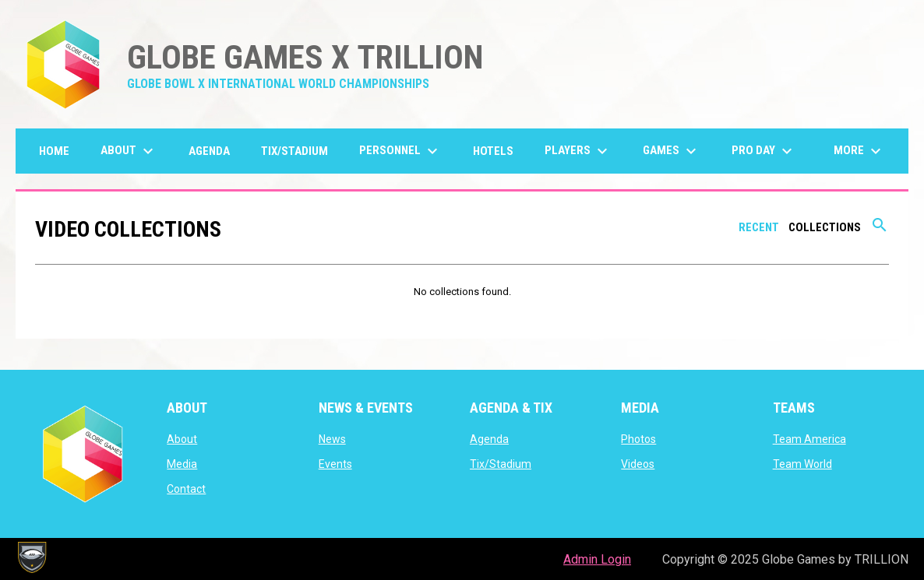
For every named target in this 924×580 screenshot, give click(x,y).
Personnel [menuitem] (400, 151)
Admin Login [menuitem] (597, 559)
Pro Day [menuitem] (764, 151)
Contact (186, 489)
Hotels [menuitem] (493, 151)
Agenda (489, 439)
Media (182, 464)
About (182, 439)
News (332, 439)
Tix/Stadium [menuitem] (294, 151)
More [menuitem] (859, 151)
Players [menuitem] (578, 151)
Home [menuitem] (54, 151)
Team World (802, 464)
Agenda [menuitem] (209, 151)
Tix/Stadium (501, 464)
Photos (638, 439)
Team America (809, 439)
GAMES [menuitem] (672, 151)
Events (335, 464)
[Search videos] (880, 230)
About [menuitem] (129, 151)
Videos (638, 464)
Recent (759, 227)
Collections (825, 227)
